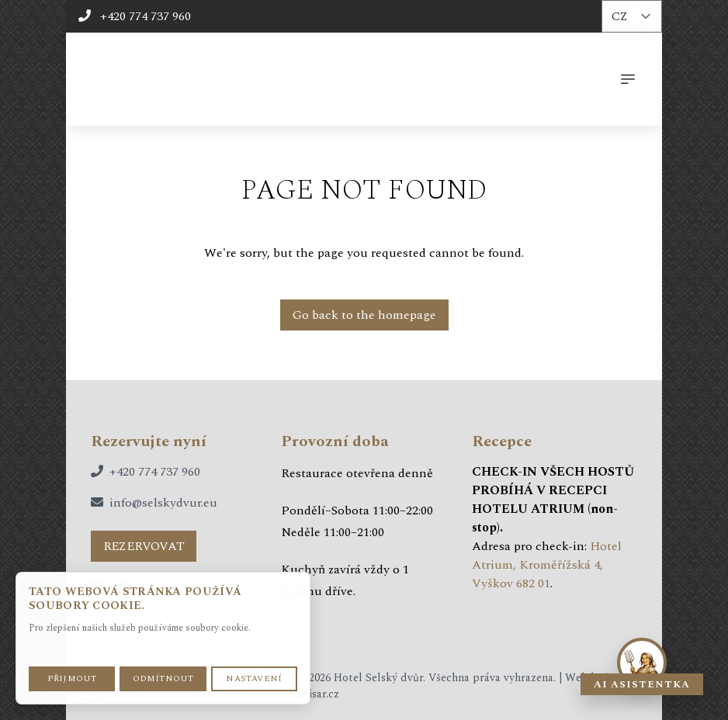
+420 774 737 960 (135, 16)
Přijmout (72, 678)
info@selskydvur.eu (163, 503)
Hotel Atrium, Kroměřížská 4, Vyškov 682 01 (547, 565)
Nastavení (254, 678)
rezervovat (144, 546)
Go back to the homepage (364, 315)
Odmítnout (163, 678)
